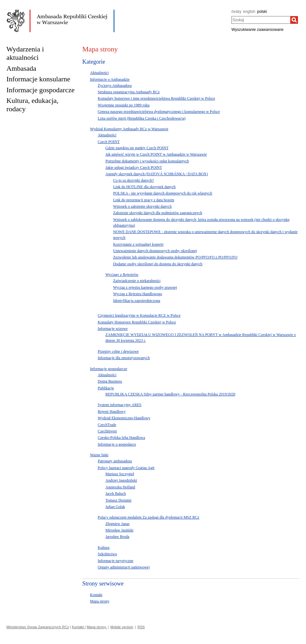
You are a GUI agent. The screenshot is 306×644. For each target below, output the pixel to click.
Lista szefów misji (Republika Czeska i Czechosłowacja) (142, 118)
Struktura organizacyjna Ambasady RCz (129, 92)
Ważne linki (99, 455)
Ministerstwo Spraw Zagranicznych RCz (38, 627)
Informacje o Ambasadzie (110, 79)
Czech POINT (109, 142)
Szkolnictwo (107, 554)
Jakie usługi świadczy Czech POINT (134, 168)
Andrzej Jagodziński (121, 480)
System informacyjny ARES (120, 405)
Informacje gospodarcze (109, 369)
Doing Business (110, 381)
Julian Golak (115, 507)
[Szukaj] (294, 20)
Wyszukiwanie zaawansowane (257, 30)
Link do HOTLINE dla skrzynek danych (144, 187)
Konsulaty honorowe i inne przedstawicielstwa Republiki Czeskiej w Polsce (156, 98)
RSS (141, 627)
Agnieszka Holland (120, 487)
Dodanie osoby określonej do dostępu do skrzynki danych (158, 264)
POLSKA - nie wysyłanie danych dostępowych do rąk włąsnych (163, 193)
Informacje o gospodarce (117, 444)
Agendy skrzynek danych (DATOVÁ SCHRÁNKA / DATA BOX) (157, 174)
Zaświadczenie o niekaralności (137, 281)
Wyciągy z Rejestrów (122, 275)
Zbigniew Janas (117, 524)
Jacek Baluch (116, 494)
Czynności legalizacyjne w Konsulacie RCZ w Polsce (139, 315)
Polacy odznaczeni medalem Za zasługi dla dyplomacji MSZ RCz (148, 517)
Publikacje (106, 388)
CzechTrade (107, 425)
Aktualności (99, 73)
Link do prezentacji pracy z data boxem (144, 200)
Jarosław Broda (117, 537)
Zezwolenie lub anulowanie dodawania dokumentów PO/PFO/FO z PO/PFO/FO (175, 257)
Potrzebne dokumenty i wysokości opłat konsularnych (147, 161)
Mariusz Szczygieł (120, 474)
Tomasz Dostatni (118, 500)
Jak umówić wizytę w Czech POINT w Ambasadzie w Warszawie (156, 154)
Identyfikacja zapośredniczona (137, 301)
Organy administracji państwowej (124, 567)
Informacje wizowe (113, 329)
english (249, 12)
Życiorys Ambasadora (115, 86)
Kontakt (96, 595)
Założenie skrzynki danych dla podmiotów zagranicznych (158, 213)
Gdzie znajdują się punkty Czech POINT (137, 148)
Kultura (104, 548)
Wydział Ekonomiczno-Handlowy (124, 418)
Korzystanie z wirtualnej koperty (139, 244)
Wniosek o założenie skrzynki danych (142, 206)
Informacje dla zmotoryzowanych (124, 358)
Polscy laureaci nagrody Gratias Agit (126, 468)
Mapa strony (100, 601)
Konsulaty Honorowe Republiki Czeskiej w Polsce (137, 322)
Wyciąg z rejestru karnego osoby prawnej (145, 287)
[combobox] (261, 20)
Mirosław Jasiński (119, 530)
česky (236, 12)
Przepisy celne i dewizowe (118, 351)
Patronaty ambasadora (115, 461)
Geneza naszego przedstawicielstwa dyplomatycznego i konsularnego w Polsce (159, 112)
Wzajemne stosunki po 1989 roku (124, 105)
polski (262, 12)
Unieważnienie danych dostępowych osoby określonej (155, 251)
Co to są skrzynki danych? (134, 180)
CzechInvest (107, 431)
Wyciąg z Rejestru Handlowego (138, 294)
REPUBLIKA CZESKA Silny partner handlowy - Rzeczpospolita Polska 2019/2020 (170, 394)
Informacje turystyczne (116, 561)
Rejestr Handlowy (112, 412)
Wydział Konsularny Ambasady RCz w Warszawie (129, 129)
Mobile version (122, 627)
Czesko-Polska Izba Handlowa (121, 438)
